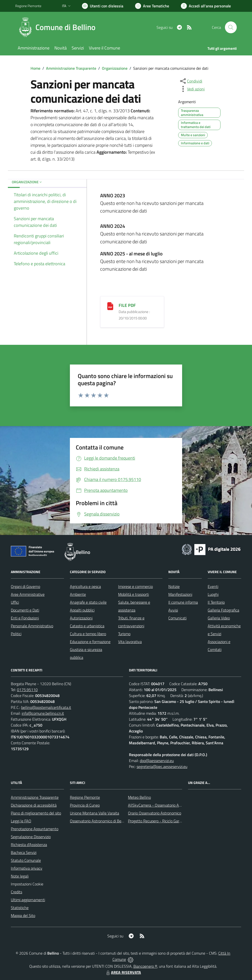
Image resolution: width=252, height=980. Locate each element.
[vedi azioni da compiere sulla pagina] (192, 89)
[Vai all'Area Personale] (206, 6)
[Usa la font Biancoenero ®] (103, 6)
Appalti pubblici (82, 610)
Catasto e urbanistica (87, 626)
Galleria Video (219, 618)
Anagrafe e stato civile (88, 602)
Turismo (124, 634)
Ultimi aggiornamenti (28, 900)
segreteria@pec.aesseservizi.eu (162, 766)
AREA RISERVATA (123, 972)
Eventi (213, 586)
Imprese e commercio (135, 586)
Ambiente (78, 594)
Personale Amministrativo (32, 626)
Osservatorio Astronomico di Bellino (99, 821)
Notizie (174, 586)
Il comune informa (183, 602)
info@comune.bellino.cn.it (43, 713)
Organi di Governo (25, 586)
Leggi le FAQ (21, 821)
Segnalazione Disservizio (31, 837)
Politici (16, 634)
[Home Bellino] (58, 27)
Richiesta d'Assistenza (29, 845)
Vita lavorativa (130, 642)
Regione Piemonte (85, 797)
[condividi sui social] (191, 81)
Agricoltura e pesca (85, 586)
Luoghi (213, 594)
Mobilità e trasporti (134, 594)
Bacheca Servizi (24, 852)
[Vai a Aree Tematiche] (152, 6)
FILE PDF (127, 305)
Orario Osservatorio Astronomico (155, 813)
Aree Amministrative (28, 594)
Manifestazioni (180, 594)
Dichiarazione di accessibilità (34, 805)
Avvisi (173, 610)
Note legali (20, 876)
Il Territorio (216, 602)
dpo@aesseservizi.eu (157, 761)
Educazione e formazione (90, 642)
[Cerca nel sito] (231, 27)
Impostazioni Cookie (27, 884)
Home (35, 68)
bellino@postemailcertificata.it (46, 707)
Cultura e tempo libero (88, 634)
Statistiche (20, 908)
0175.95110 (27, 690)
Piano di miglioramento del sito (36, 813)
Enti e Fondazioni (25, 618)
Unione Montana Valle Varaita (94, 813)
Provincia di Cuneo (85, 805)
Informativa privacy (27, 868)
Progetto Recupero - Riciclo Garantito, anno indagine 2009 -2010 (182, 821)
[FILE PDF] (110, 306)
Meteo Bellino (139, 797)
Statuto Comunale (26, 860)
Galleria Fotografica (223, 610)
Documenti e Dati (25, 610)
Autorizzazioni (81, 618)
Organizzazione (115, 68)
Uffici (15, 602)
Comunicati (177, 618)
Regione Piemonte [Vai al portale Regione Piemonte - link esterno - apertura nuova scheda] (28, 6)
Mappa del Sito (23, 915)
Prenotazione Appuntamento (35, 829)
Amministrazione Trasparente (71, 68)
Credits (16, 892)
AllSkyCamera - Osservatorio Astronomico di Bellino (171, 805)
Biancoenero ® (145, 966)
